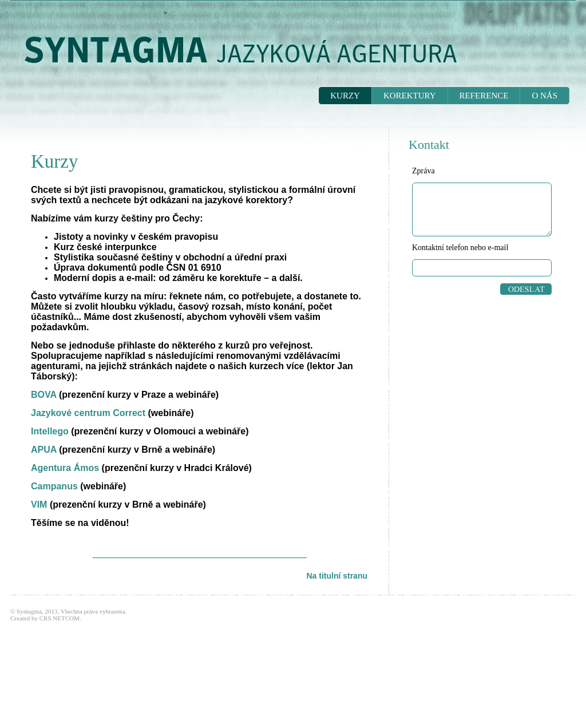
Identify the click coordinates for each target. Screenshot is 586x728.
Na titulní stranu (337, 576)
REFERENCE (484, 96)
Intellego (50, 431)
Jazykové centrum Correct (88, 413)
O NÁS (545, 96)
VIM (39, 505)
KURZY (345, 96)
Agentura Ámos (65, 468)
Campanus (54, 486)
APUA (44, 450)
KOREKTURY (410, 96)
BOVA (43, 395)
